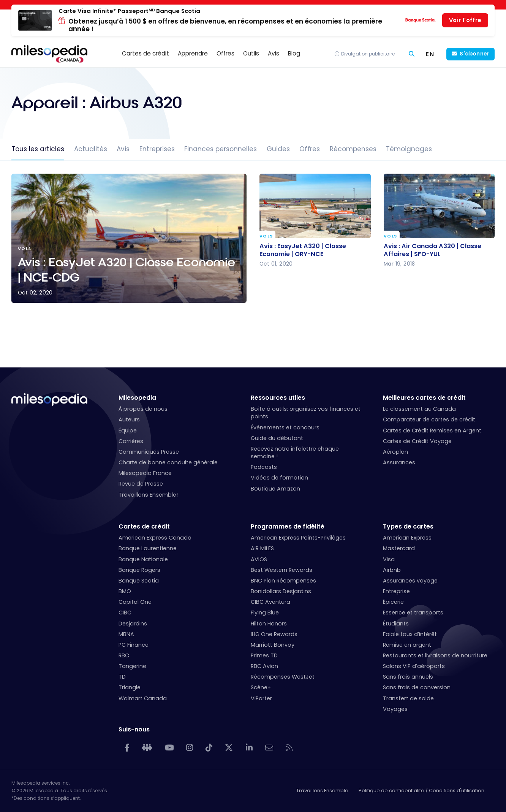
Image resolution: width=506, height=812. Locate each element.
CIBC (125, 613)
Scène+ (261, 687)
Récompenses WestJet (283, 677)
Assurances (399, 462)
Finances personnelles (221, 149)
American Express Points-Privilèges (298, 538)
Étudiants (396, 624)
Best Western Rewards (281, 570)
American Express (407, 538)
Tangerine (132, 666)
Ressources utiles (278, 398)
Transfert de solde (408, 698)
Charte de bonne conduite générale (168, 462)
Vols (266, 236)
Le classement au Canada (419, 409)
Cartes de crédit (144, 526)
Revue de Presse (141, 484)
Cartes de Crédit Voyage (417, 441)
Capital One (135, 602)
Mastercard (399, 548)
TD (122, 677)
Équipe (128, 431)
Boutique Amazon (275, 489)
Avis (123, 149)
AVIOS (259, 559)
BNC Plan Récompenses (283, 581)
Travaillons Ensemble (322, 791)
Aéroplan (395, 452)
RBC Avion (264, 666)
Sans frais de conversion (417, 687)
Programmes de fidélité (288, 526)
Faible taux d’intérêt (410, 634)
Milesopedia (137, 398)
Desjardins (133, 624)
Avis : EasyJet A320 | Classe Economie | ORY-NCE (303, 250)
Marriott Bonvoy (273, 645)
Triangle (130, 687)
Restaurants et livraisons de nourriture (435, 655)
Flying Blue (265, 613)
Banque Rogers (139, 570)
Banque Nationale (143, 559)
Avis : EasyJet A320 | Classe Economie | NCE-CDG (129, 238)
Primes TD (264, 655)
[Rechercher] (412, 54)
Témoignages (409, 149)
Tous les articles (38, 149)
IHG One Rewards (274, 634)
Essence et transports (413, 613)
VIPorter (261, 698)
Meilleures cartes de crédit (424, 398)
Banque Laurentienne (148, 548)
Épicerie (393, 602)
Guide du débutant (277, 438)
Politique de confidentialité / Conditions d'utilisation (421, 791)
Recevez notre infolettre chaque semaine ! (295, 453)
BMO (125, 591)
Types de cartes (408, 526)
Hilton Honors (269, 624)
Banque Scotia (139, 581)
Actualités (91, 149)
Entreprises (157, 149)
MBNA (126, 634)
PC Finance (134, 645)
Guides (278, 149)
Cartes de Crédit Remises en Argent (432, 431)
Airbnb (392, 570)
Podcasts (264, 467)
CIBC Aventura (270, 602)
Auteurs (129, 419)
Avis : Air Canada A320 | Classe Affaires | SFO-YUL (432, 250)
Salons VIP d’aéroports (414, 666)
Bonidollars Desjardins (281, 591)
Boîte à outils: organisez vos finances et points (306, 413)
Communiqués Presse (149, 452)
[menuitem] (430, 54)
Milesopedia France (145, 473)
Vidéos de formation (279, 478)
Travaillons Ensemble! (148, 495)
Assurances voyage (410, 581)
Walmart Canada (143, 698)
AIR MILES (262, 548)
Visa (389, 559)
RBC (124, 655)
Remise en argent (407, 645)
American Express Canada (155, 538)
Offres (310, 149)
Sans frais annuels (408, 677)
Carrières (131, 441)
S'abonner (474, 54)
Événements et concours (285, 427)
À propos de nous (143, 409)
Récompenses (353, 149)
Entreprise (396, 591)
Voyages (395, 709)
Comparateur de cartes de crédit (429, 419)
